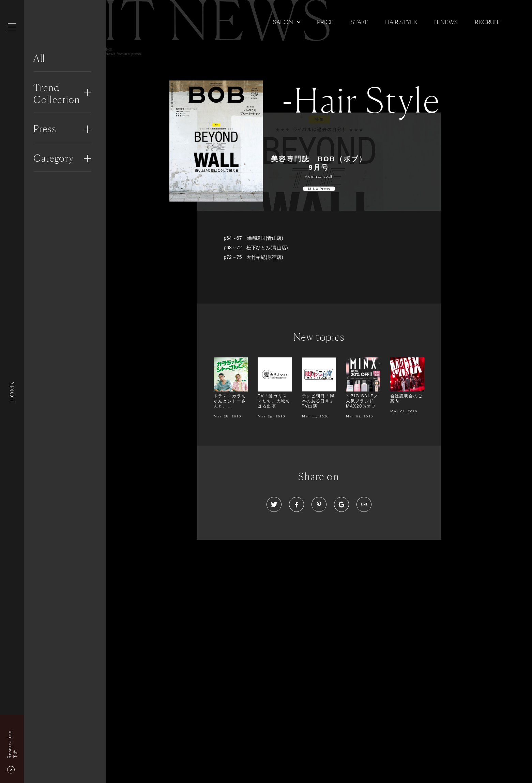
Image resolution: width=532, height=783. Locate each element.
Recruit (487, 22)
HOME (12, 391)
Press (45, 129)
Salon (283, 22)
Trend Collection (57, 94)
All (39, 58)
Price (325, 22)
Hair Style (401, 22)
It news (446, 22)
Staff (359, 22)
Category (54, 158)
